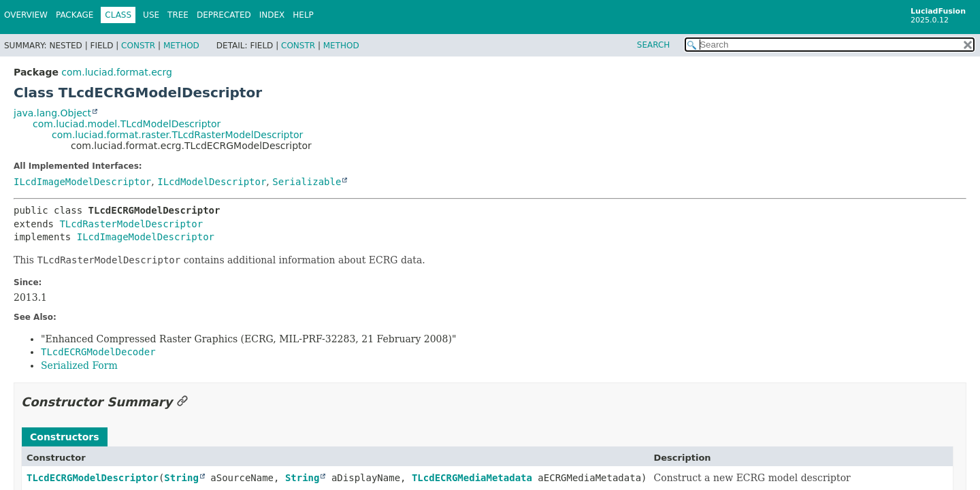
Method (181, 46)
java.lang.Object (52, 113)
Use (151, 15)
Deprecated (224, 15)
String (181, 478)
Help (303, 15)
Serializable (307, 182)
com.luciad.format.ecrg (116, 72)
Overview (26, 15)
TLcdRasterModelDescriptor (131, 224)
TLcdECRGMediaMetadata (472, 478)
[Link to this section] (182, 402)
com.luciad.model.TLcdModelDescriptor (127, 124)
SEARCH (654, 45)
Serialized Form (79, 365)
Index (272, 15)
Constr (138, 46)
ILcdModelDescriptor (212, 182)
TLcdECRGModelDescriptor (93, 478)
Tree (178, 15)
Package (75, 15)
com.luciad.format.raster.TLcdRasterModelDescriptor (177, 135)
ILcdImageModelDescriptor (82, 182)
